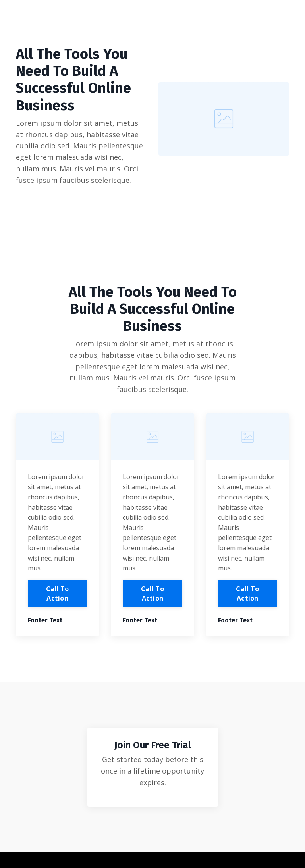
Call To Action (58, 593)
